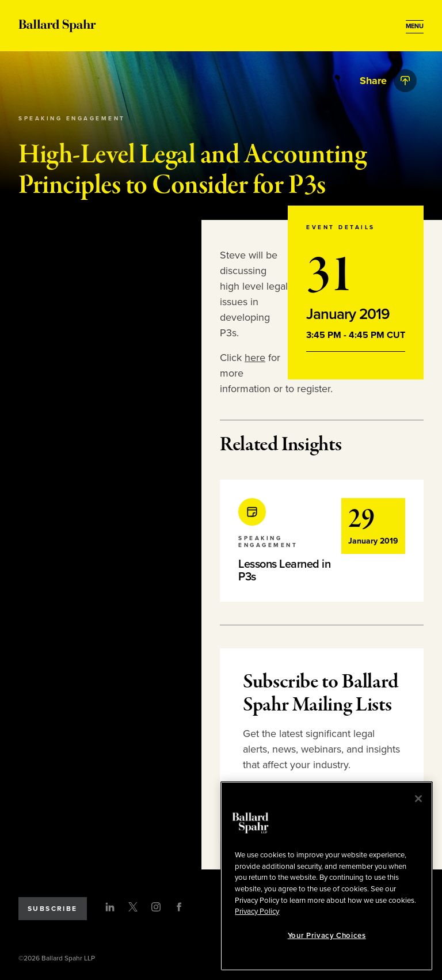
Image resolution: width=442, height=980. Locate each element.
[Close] (418, 799)
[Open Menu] (415, 26)
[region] (327, 876)
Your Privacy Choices (327, 936)
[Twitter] (133, 907)
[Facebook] (179, 907)
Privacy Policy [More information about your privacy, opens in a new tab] (257, 911)
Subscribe (53, 909)
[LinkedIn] (110, 907)
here (255, 358)
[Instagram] (156, 907)
